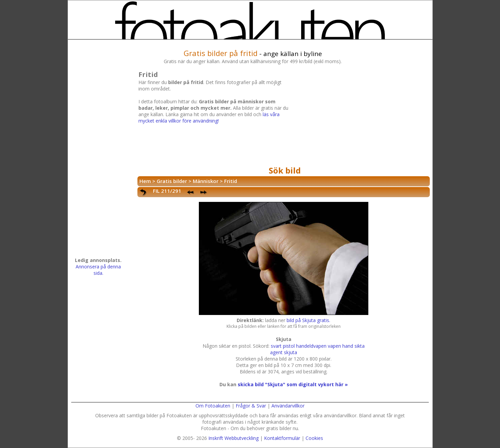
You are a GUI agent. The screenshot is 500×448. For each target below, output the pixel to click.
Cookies (314, 438)
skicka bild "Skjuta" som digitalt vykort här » (293, 384)
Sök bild (285, 170)
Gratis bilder (172, 181)
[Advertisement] (360, 116)
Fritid (231, 181)
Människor (206, 181)
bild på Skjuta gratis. (308, 320)
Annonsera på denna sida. (98, 270)
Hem (145, 181)
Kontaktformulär (282, 438)
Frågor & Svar (251, 406)
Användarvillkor (288, 406)
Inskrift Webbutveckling (233, 438)
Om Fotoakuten (213, 406)
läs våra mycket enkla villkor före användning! (209, 117)
